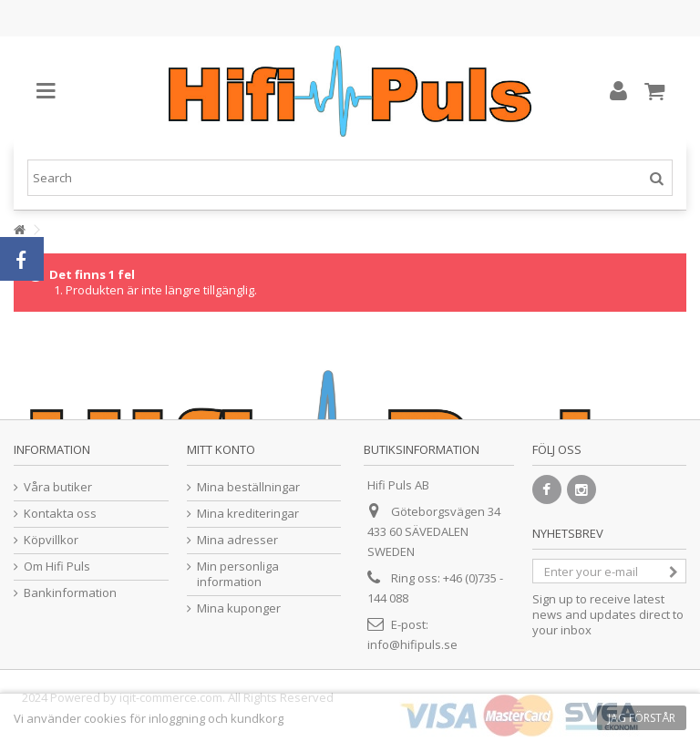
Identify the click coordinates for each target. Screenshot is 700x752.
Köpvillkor (51, 540)
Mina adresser (237, 540)
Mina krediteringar (248, 514)
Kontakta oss (60, 514)
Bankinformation (70, 593)
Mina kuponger (239, 608)
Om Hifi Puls (57, 567)
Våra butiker (58, 487)
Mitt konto (221, 449)
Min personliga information (238, 574)
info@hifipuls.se (412, 644)
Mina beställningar (248, 487)
